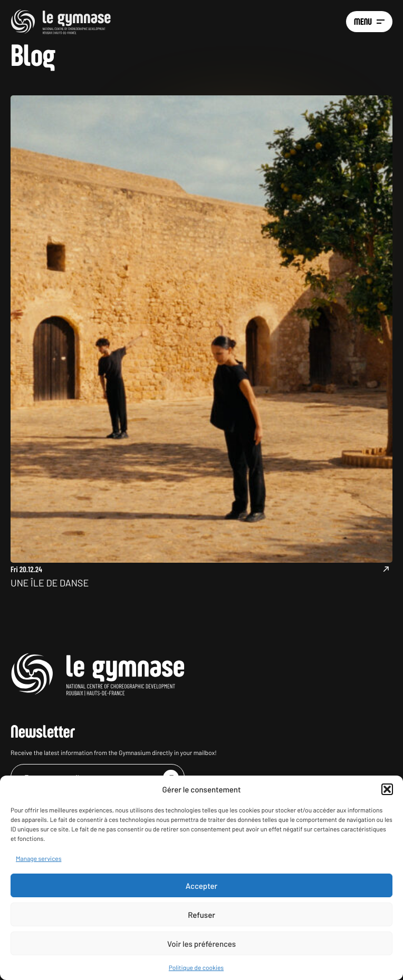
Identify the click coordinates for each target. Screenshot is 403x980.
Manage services (39, 859)
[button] (387, 789)
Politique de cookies (196, 968)
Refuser (201, 915)
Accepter (201, 886)
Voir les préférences (201, 944)
